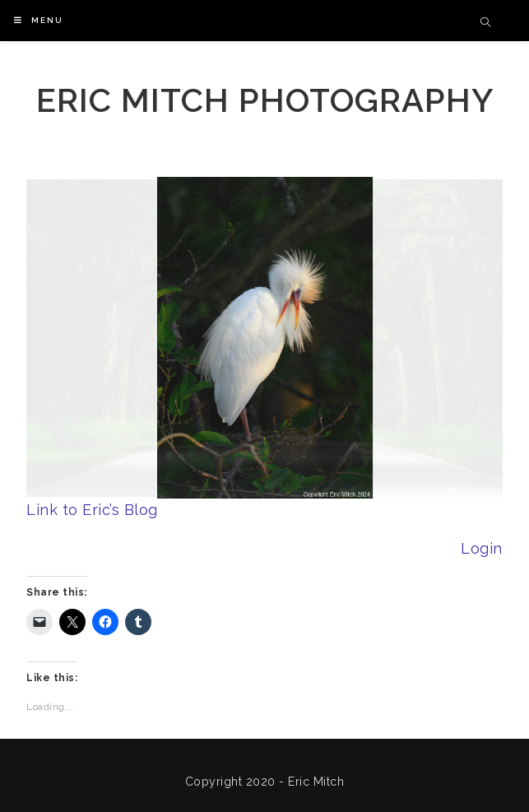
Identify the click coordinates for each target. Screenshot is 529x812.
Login (482, 548)
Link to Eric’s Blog (92, 510)
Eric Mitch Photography (265, 100)
